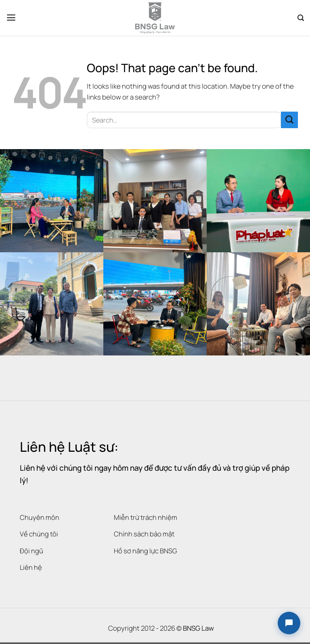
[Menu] (11, 18)
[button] (289, 623)
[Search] (301, 18)
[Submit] (289, 120)
